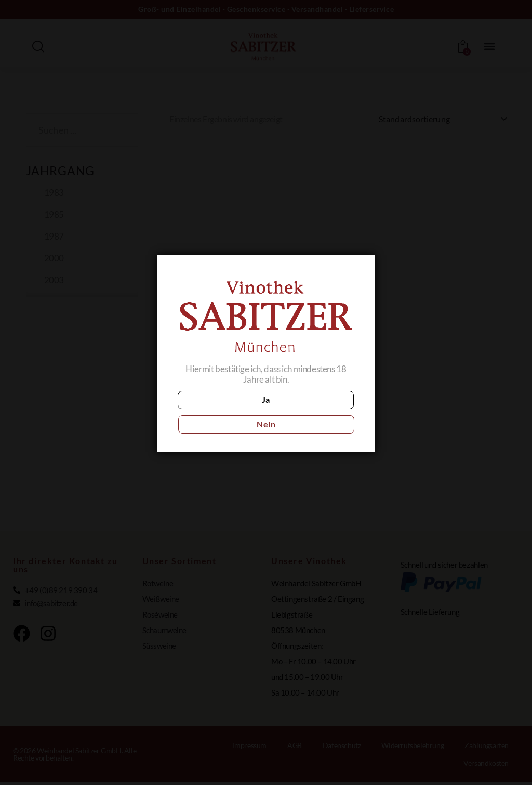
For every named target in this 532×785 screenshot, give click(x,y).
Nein (312, 412)
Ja (220, 412)
